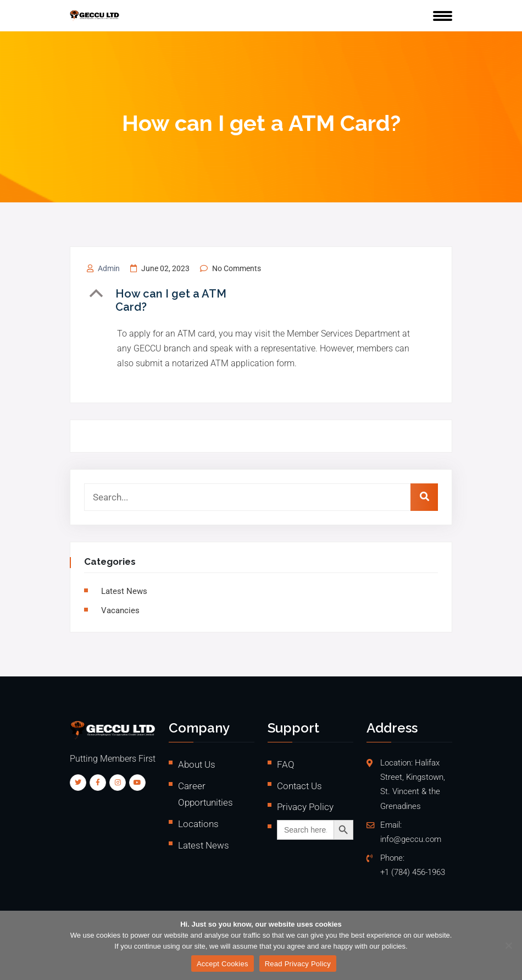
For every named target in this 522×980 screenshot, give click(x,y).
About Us (197, 764)
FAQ (286, 764)
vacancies (120, 610)
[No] (508, 945)
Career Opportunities (206, 794)
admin (109, 268)
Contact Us (299, 786)
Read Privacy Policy (298, 964)
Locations (198, 824)
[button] (175, 300)
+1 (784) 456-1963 (413, 872)
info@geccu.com (411, 839)
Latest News (124, 591)
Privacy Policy (305, 807)
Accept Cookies (223, 964)
